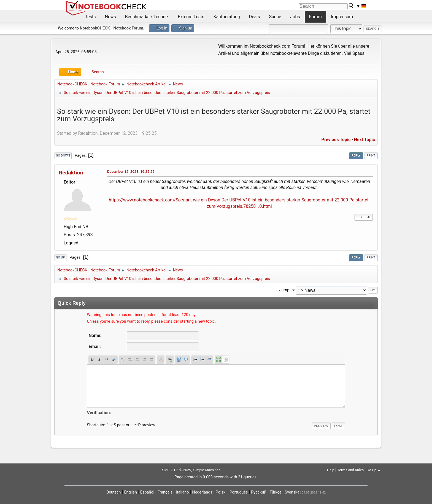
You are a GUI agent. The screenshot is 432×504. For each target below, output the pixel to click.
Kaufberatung (226, 17)
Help (331, 470)
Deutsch (114, 492)
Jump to (287, 290)
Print (371, 156)
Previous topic (336, 140)
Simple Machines (207, 470)
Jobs (295, 17)
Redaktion (71, 173)
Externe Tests (191, 17)
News (110, 17)
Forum (315, 17)
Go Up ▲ (374, 470)
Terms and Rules (350, 470)
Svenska (292, 492)
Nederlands (202, 492)
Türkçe (276, 492)
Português (239, 492)
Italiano (182, 492)
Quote (363, 217)
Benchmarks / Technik (147, 17)
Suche (275, 17)
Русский (259, 492)
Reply (356, 156)
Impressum (342, 17)
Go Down (63, 156)
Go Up (60, 258)
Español (147, 492)
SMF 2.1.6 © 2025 (176, 470)
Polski (221, 492)
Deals (255, 17)
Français (165, 492)
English (130, 492)
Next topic (364, 140)
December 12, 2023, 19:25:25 (131, 172)
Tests (91, 17)
